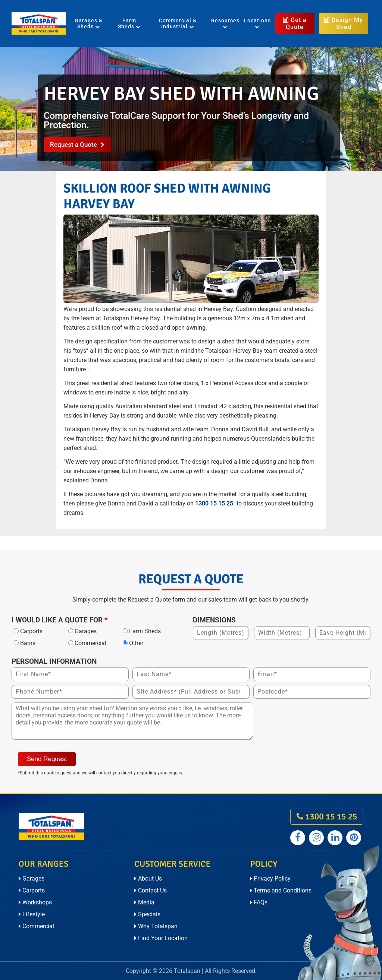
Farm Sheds (129, 23)
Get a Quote (295, 23)
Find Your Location (161, 938)
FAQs (259, 902)
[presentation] (314, 717)
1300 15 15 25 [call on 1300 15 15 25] (327, 817)
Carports (32, 890)
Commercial (36, 926)
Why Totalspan (156, 926)
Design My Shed (344, 23)
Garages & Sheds (89, 23)
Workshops (35, 902)
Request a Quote (77, 145)
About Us (148, 878)
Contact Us (151, 890)
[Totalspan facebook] (298, 838)
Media (144, 902)
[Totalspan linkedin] (335, 838)
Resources (225, 23)
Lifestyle (32, 914)
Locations (257, 23)
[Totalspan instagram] (316, 838)
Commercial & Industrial (178, 23)
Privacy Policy (270, 878)
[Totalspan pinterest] (354, 838)
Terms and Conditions (281, 890)
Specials (147, 914)
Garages (32, 878)
